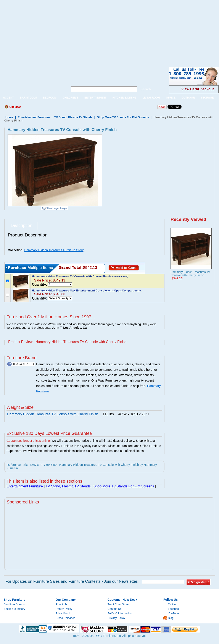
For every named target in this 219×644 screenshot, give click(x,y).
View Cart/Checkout (198, 89)
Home (9, 117)
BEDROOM (50, 98)
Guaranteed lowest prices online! (29, 441)
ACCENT (8, 98)
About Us (61, 604)
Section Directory (14, 609)
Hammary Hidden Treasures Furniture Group (54, 250)
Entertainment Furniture (34, 117)
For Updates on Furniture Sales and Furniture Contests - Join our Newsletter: (72, 581)
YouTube (173, 613)
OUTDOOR (188, 98)
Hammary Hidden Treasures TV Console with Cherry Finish (190, 273)
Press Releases (65, 618)
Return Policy (64, 609)
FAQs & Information (120, 613)
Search (146, 89)
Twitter (172, 604)
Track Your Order (118, 604)
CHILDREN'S (70, 98)
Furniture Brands (14, 604)
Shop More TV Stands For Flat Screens (123, 117)
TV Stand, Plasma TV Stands (73, 117)
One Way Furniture (32, 80)
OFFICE (171, 98)
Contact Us (114, 609)
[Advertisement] (75, 30)
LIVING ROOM (151, 98)
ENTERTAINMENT (95, 98)
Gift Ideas (15, 107)
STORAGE (207, 98)
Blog (171, 618)
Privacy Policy (116, 618)
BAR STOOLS (28, 98)
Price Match (63, 613)
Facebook (174, 609)
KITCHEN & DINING (125, 98)
